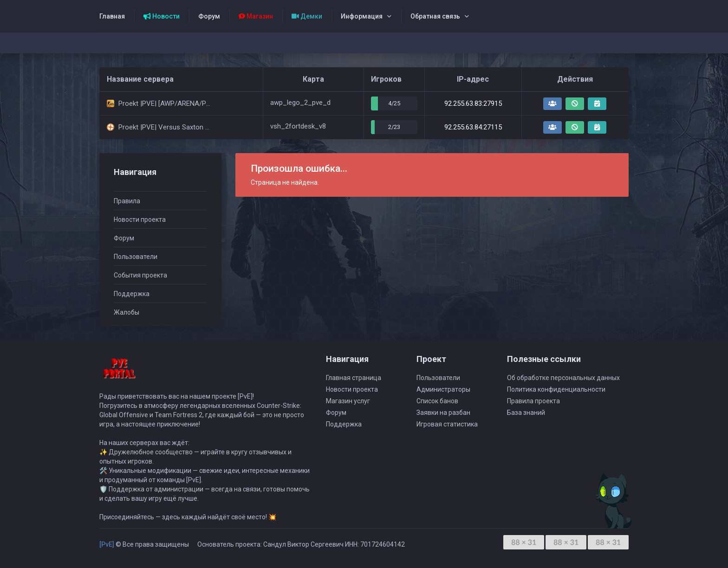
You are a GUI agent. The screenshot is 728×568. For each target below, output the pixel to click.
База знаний (526, 413)
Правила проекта (533, 401)
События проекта (140, 275)
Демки (307, 16)
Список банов (437, 401)
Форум (209, 16)
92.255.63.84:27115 (473, 127)
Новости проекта (140, 219)
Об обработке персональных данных (563, 378)
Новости (162, 16)
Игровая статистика (447, 424)
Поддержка (132, 294)
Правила (127, 201)
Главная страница (354, 378)
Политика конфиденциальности (556, 389)
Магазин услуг (348, 401)
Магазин (256, 16)
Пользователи (136, 257)
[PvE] (107, 544)
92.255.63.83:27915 (473, 103)
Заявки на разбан (443, 413)
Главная (112, 16)
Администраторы (443, 389)
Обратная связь (435, 16)
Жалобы (127, 312)
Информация (362, 16)
